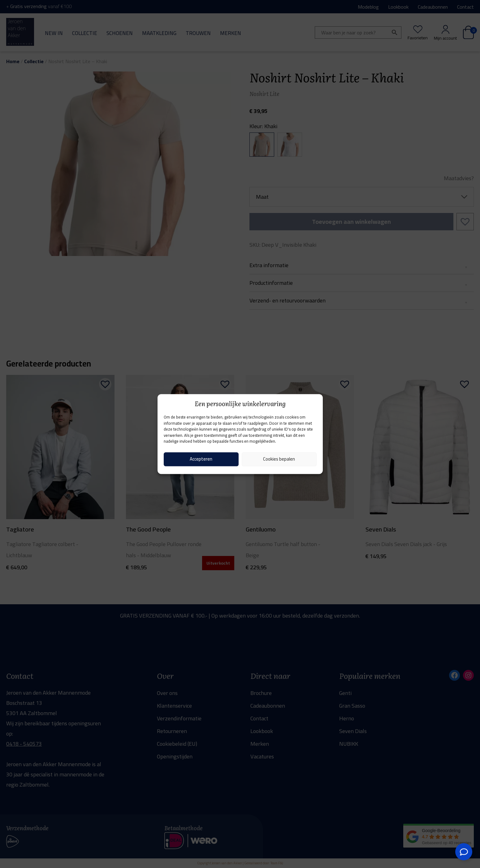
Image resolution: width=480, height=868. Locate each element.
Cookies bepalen (279, 459)
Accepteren (201, 459)
